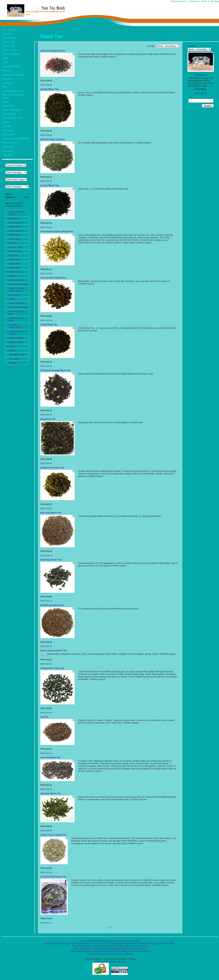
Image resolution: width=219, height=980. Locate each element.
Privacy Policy (127, 949)
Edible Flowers (16, 342)
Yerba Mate (14, 268)
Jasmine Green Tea (50, 793)
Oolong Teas (15, 251)
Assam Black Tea (49, 89)
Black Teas (14, 218)
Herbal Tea (14, 235)
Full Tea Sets (15, 272)
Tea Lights (14, 359)
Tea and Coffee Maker (113, 946)
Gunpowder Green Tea (52, 668)
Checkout (193, 1)
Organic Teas (15, 247)
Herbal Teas (140, 944)
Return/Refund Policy (139, 951)
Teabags (13, 363)
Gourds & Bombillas (19, 284)
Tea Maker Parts (17, 355)
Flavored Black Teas (80, 944)
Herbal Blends (16, 231)
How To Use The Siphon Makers (117, 954)
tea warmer (14, 295)
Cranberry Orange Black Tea (55, 370)
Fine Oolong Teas (130, 941)
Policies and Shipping (107, 949)
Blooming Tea (15, 223)
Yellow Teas (97, 944)
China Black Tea (49, 325)
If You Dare (14, 239)
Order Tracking (92, 951)
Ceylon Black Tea (50, 185)
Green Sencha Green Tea (54, 651)
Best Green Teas (97, 941)
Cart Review (76, 951)
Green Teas (14, 227)
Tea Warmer (201, 75)
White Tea (63, 944)
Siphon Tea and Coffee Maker (16, 290)
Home (204, 1)
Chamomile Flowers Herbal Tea (57, 231)
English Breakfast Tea (52, 605)
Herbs (12, 346)
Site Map (215, 1)
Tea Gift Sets (78, 946)
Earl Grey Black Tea (51, 513)
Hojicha (44, 717)
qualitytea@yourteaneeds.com (110, 961)
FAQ (145, 949)
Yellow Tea (14, 264)
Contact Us (89, 949)
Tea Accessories (17, 280)
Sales (12, 299)
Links (138, 949)
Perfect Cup (93, 954)
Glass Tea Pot (94, 946)
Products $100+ (17, 338)
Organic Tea (114, 941)
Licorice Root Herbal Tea (53, 877)
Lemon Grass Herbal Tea (53, 835)
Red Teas (13, 255)
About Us (78, 949)
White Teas (14, 259)
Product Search (178, 1)
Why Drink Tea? (109, 951)
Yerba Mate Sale (17, 303)
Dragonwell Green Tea (52, 468)
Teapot (12, 276)
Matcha (12, 243)
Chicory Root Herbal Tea (53, 278)
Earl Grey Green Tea (51, 560)
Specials (13, 350)
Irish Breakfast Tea (50, 757)
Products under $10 (18, 307)
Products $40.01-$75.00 (16, 326)
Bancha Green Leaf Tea (53, 139)
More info (46, 85)
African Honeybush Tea (53, 51)
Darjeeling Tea (48, 419)
